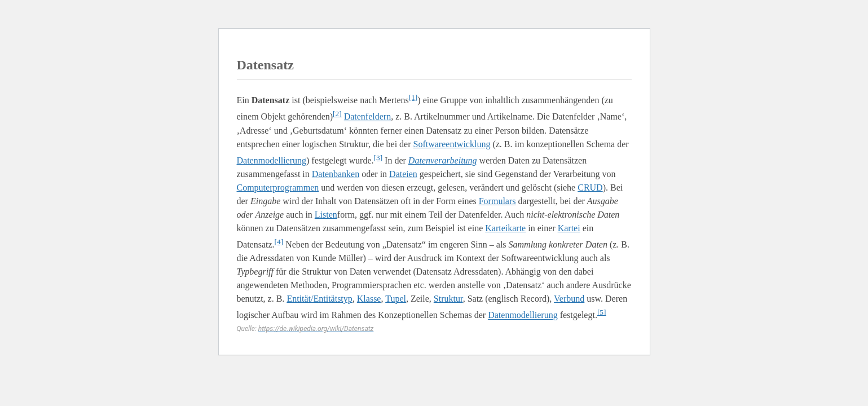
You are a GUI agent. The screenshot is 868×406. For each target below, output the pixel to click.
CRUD (590, 187)
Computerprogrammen (278, 187)
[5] (602, 312)
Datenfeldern (368, 117)
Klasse (369, 299)
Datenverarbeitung (443, 160)
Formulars (497, 201)
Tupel (396, 299)
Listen (326, 215)
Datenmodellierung (272, 160)
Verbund (569, 299)
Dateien (403, 174)
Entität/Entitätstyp (319, 299)
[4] (279, 242)
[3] (378, 158)
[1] (413, 97)
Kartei (569, 228)
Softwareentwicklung (452, 144)
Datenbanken (336, 174)
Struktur (448, 299)
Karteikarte (505, 228)
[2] (337, 114)
